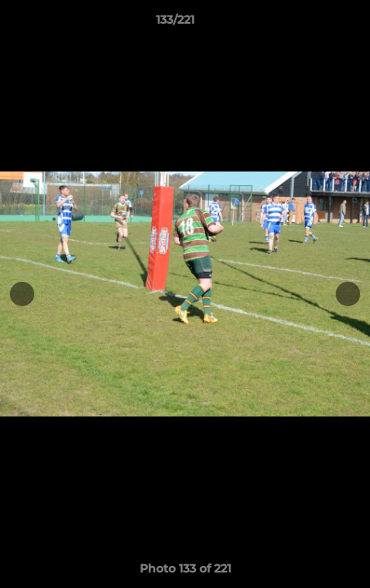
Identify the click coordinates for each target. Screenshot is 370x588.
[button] (311, 24)
